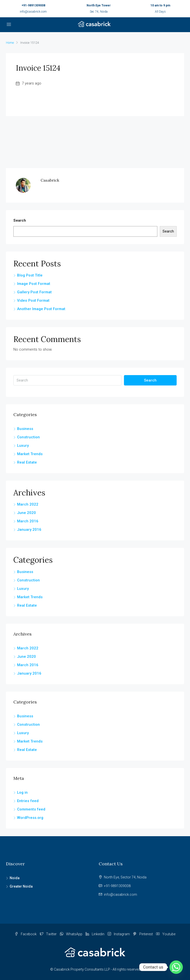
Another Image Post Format (41, 309)
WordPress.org (30, 818)
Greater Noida (21, 886)
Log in (22, 792)
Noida (15, 878)
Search (20, 220)
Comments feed (31, 809)
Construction (28, 437)
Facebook (26, 934)
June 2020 (26, 513)
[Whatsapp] (176, 967)
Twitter (49, 934)
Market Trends (30, 454)
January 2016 (29, 530)
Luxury (23, 446)
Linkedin (95, 934)
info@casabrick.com (33, 12)
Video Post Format (33, 300)
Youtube (166, 934)
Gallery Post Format (34, 292)
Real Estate (27, 462)
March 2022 (28, 504)
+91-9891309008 (33, 5)
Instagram (119, 934)
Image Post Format (34, 284)
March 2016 (28, 521)
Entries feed (28, 801)
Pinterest (143, 934)
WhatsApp (71, 934)
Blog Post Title (30, 275)
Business (25, 429)
